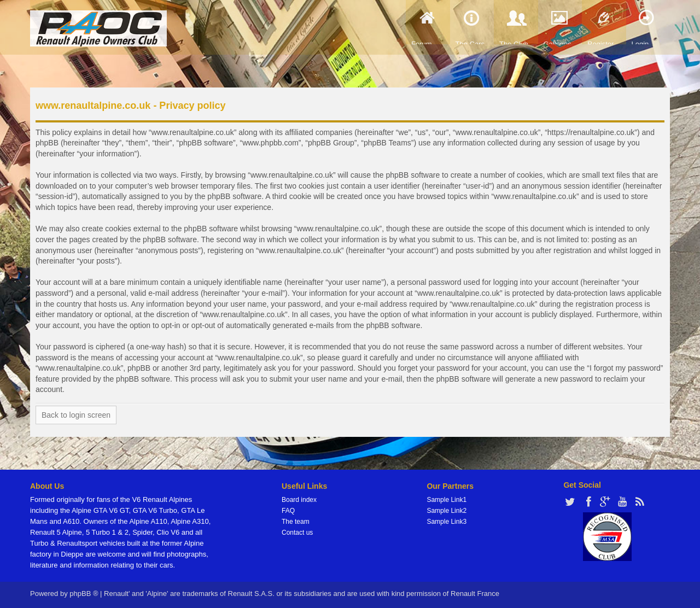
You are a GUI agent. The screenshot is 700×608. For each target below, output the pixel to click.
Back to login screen (76, 415)
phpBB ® (84, 594)
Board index (299, 500)
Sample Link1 (447, 500)
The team (296, 522)
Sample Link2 (447, 511)
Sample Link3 (447, 522)
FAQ (288, 511)
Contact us (297, 533)
